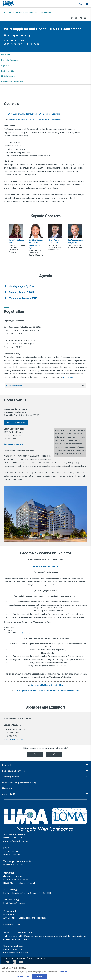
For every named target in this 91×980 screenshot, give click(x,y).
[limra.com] (10, 4)
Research (7, 765)
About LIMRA (9, 794)
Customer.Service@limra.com (16, 841)
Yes (35, 754)
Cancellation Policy (14, 386)
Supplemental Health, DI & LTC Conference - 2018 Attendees (35, 119)
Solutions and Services (13, 771)
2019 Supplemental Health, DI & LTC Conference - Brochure (34, 114)
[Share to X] (72, 19)
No (54, 754)
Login (21, 946)
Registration (7, 71)
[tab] (46, 286)
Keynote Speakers (10, 60)
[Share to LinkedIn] (81, 19)
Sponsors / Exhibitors (12, 82)
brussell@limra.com (12, 925)
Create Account (10, 946)
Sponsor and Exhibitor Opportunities (47, 685)
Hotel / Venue (8, 76)
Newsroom (8, 788)
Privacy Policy (19, 958)
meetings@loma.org (71, 377)
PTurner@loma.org (23, 633)
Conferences (45, 12)
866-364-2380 (45, 893)
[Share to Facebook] (76, 19)
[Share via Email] (85, 19)
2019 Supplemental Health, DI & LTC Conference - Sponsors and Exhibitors (47, 691)
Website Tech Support (13, 865)
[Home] (5, 12)
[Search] (81, 4)
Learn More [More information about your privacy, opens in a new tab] (63, 973)
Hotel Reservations (16, 422)
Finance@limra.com (17, 903)
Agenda (5, 65)
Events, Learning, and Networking (23, 12)
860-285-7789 (16, 838)
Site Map (8, 958)
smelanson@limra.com (14, 739)
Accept (39, 977)
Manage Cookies (23, 977)
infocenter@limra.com (18, 880)
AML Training (10, 890)
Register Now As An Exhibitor (45, 566)
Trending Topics (10, 777)
